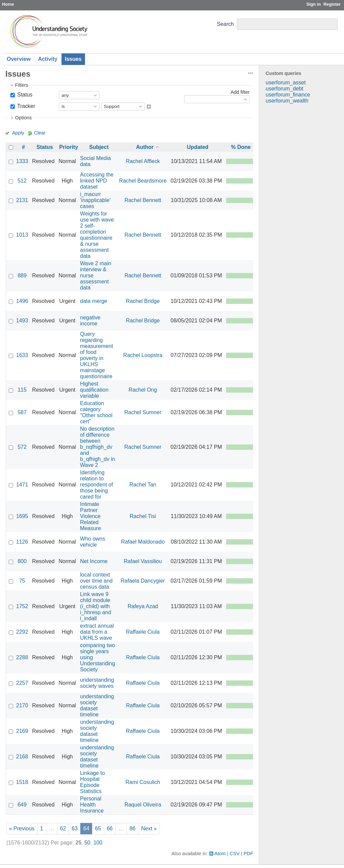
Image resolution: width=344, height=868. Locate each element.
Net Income (94, 561)
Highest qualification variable (94, 390)
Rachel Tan (143, 485)
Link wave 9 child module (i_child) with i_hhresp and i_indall (96, 606)
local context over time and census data (96, 581)
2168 (22, 757)
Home (8, 4)
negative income (90, 321)
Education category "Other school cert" (96, 412)
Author (145, 147)
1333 (22, 161)
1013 (22, 235)
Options (24, 118)
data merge (94, 301)
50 (87, 843)
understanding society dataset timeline (97, 705)
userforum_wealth (287, 101)
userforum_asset (286, 83)
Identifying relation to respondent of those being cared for (96, 485)
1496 (22, 301)
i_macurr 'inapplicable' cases (95, 200)
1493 (22, 321)
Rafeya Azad (143, 606)
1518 (22, 782)
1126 (22, 542)
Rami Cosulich (143, 782)
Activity (48, 59)
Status (24, 95)
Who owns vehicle (93, 542)
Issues (73, 59)
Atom (220, 854)
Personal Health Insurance (92, 805)
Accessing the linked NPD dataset (97, 181)
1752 (22, 606)
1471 (22, 485)
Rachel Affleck (143, 161)
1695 (22, 516)
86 (132, 828)
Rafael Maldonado (143, 542)
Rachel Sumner (143, 412)
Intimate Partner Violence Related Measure (90, 516)
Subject (99, 147)
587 (22, 412)
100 (98, 843)
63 (75, 828)
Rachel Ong (143, 390)
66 (110, 828)
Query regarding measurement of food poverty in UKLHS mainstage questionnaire (96, 355)
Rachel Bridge (143, 301)
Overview (19, 59)
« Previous (22, 828)
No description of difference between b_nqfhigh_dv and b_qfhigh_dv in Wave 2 (97, 447)
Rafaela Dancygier (143, 581)
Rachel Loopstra (143, 355)
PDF (248, 854)
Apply (18, 133)
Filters (22, 85)
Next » (149, 828)
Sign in (314, 4)
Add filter (240, 92)
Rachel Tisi (143, 516)
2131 (22, 200)
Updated (198, 147)
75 (22, 581)
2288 (22, 657)
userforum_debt (285, 89)
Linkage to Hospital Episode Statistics (92, 782)
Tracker (26, 106)
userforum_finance (288, 95)
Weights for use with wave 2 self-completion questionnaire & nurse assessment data (97, 235)
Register (332, 4)
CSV (235, 854)
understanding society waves (97, 683)
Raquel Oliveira (143, 805)
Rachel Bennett (143, 200)
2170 (22, 705)
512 (22, 181)
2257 (22, 683)
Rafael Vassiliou (143, 561)
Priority (69, 147)
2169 (22, 731)
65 (98, 828)
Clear (40, 133)
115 (22, 390)
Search (225, 24)
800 (22, 561)
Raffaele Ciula (143, 632)
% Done (241, 147)
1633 (22, 355)
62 (63, 828)
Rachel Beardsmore (143, 181)
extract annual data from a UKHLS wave (97, 632)
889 (22, 275)
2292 (22, 632)
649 (22, 805)
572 (22, 447)
